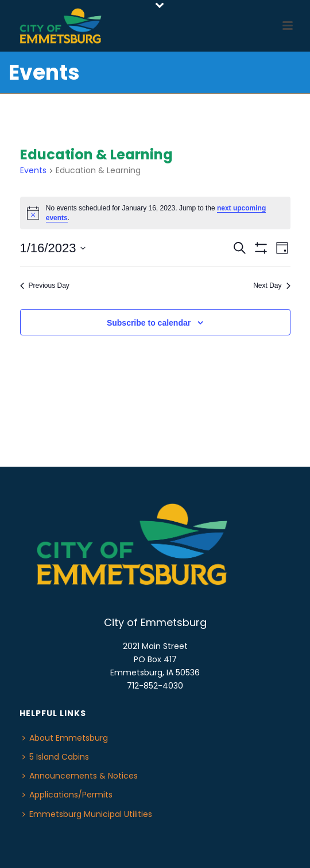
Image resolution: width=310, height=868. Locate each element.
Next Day (272, 286)
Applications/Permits (67, 795)
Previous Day (45, 286)
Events (33, 171)
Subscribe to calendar (149, 323)
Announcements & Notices (80, 776)
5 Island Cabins (56, 757)
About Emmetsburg (65, 738)
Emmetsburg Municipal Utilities (87, 814)
